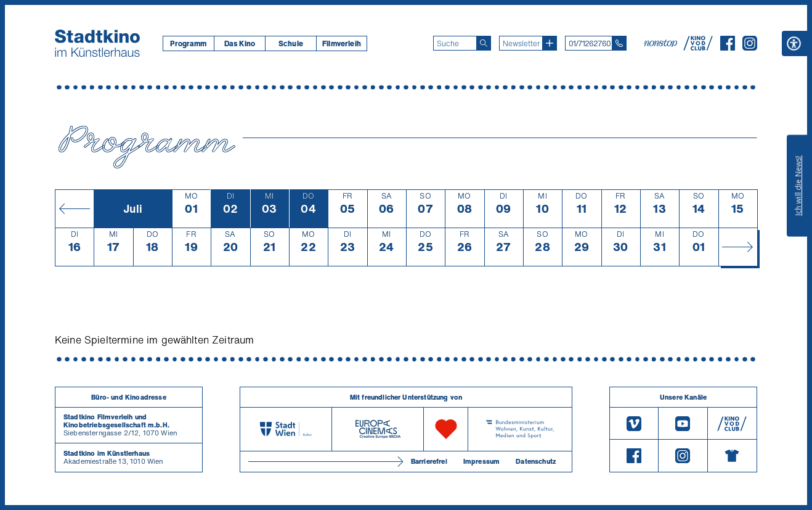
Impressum (481, 461)
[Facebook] (728, 47)
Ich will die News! (798, 186)
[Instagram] (750, 47)
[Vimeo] (634, 423)
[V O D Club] (698, 47)
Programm (188, 43)
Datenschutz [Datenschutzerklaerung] (536, 461)
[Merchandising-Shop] (732, 456)
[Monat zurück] (74, 208)
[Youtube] (683, 423)
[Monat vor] (738, 247)
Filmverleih (342, 43)
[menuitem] (188, 43)
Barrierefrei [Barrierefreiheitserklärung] (429, 461)
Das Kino (240, 43)
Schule (291, 43)
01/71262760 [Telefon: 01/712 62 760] (590, 43)
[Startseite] (97, 43)
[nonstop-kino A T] (662, 43)
